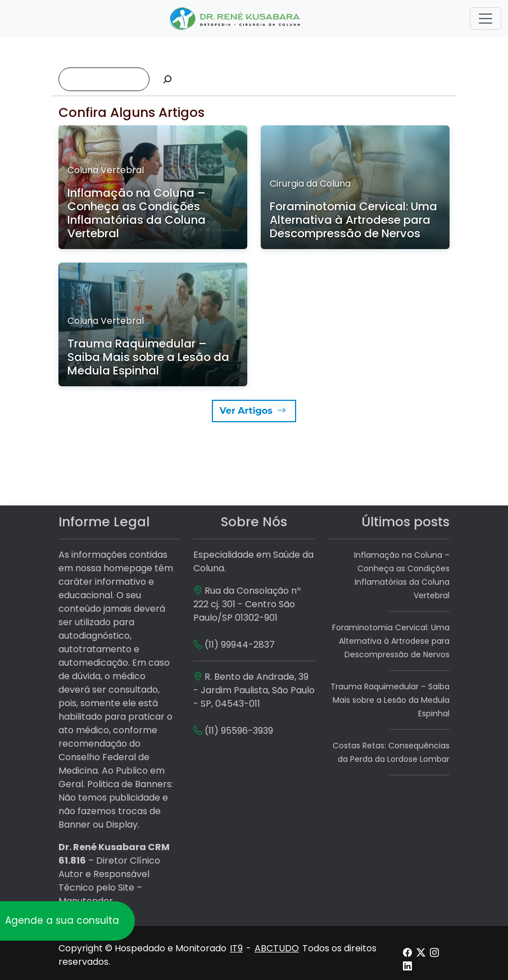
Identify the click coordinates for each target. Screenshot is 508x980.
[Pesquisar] (167, 79)
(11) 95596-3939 (239, 731)
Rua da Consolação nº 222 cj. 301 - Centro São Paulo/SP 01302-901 (247, 604)
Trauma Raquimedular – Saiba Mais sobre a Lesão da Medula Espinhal (390, 700)
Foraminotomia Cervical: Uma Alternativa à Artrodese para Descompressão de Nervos (391, 641)
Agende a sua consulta (62, 920)
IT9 (236, 948)
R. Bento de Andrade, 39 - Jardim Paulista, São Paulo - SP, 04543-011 (254, 690)
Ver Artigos (254, 411)
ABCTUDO (277, 948)
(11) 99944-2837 (240, 645)
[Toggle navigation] (486, 19)
